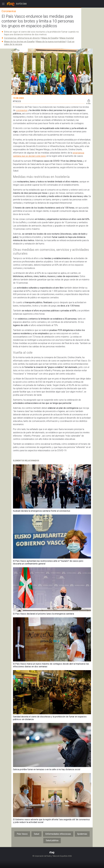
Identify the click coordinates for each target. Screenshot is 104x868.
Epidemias (82, 834)
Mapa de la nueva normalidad (51, 42)
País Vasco (22, 834)
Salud (36, 834)
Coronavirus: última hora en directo (22, 38)
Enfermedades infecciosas (58, 834)
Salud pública (52, 840)
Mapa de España (50, 38)
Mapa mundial (67, 38)
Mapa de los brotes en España (19, 42)
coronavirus (22, 110)
